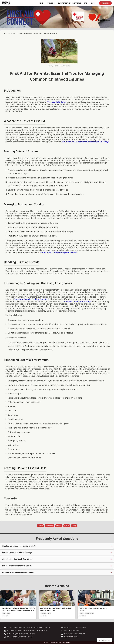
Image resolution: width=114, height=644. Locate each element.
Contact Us (77, 3)
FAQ (86, 3)
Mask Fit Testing (64, 3)
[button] (57, 546)
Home (41, 3)
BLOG (93, 3)
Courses (51, 3)
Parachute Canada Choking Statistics (31, 299)
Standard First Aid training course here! (59, 252)
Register (105, 3)
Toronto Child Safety (57, 102)
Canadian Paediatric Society (77, 301)
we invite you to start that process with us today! (85, 142)
